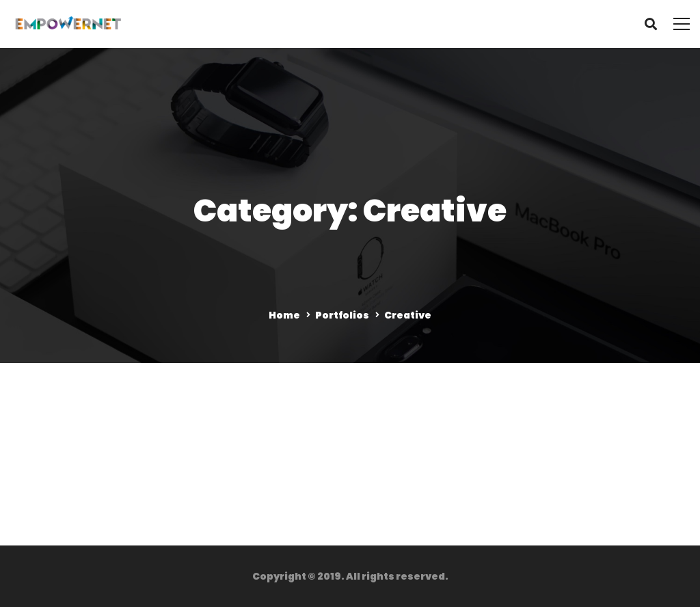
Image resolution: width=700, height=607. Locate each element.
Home (284, 315)
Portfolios (342, 315)
